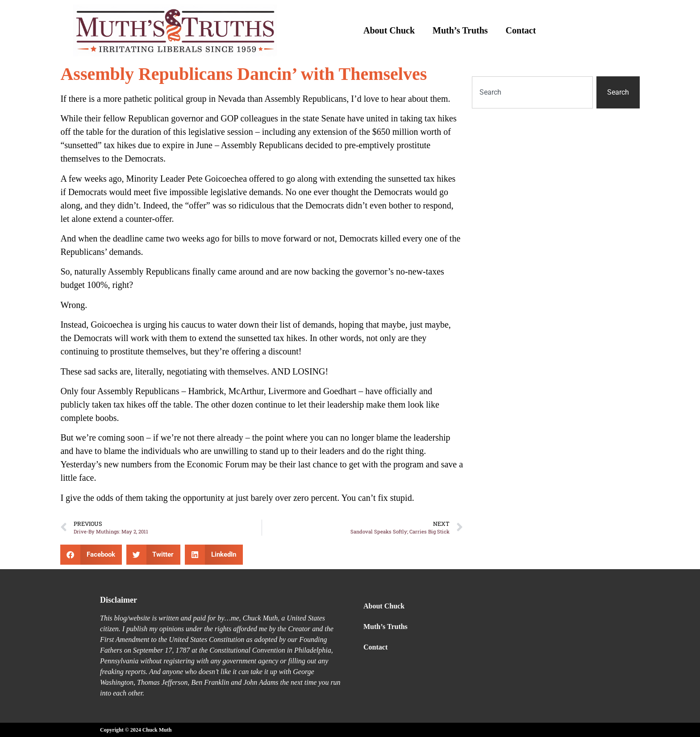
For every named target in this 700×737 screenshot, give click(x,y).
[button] (91, 555)
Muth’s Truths (460, 30)
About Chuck (389, 30)
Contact (521, 30)
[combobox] (532, 92)
